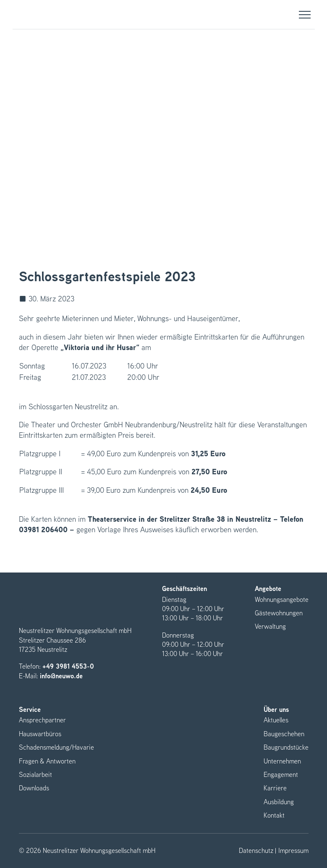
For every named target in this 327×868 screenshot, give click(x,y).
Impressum (293, 851)
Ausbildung (279, 802)
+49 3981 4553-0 (68, 666)
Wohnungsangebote (282, 600)
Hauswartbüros (40, 734)
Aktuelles (276, 720)
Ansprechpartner (42, 720)
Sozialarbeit (35, 775)
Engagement (281, 775)
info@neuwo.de (61, 676)
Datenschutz (256, 851)
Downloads (34, 788)
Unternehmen (282, 761)
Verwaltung (270, 626)
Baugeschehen (284, 734)
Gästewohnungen (279, 613)
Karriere (275, 788)
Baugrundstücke (286, 747)
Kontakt (274, 815)
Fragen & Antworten (47, 761)
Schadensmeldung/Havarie (56, 747)
